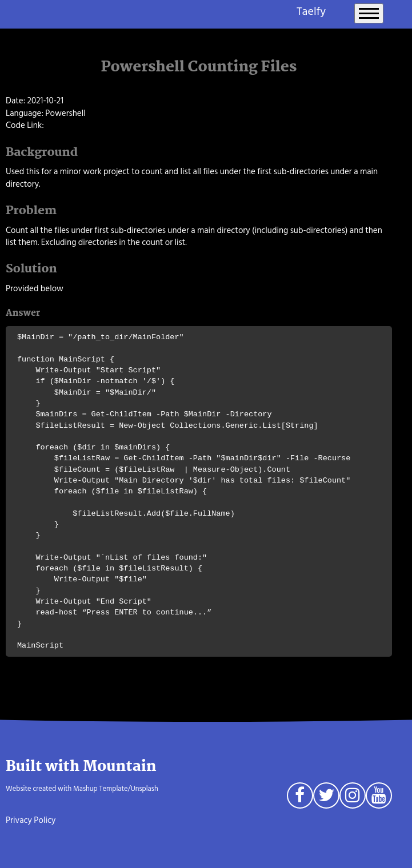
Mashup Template (101, 789)
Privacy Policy (31, 820)
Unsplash (145, 789)
